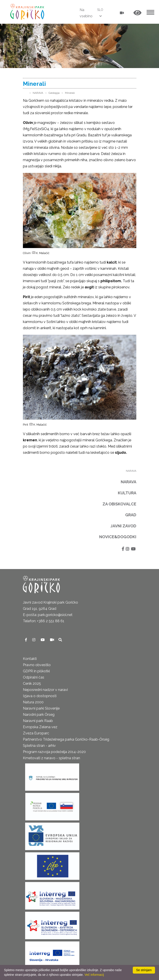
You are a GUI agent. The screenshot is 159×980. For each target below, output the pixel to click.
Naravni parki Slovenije (41, 708)
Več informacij (94, 975)
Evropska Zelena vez (40, 727)
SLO (100, 10)
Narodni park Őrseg (39, 715)
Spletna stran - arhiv (39, 746)
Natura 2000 (33, 702)
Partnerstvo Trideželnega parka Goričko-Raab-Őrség (66, 739)
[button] (137, 13)
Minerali (70, 93)
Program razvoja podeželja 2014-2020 (54, 752)
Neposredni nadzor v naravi (45, 690)
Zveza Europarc (36, 733)
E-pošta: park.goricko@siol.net (48, 615)
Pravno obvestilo (37, 665)
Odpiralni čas (34, 677)
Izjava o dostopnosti (40, 696)
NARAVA (38, 93)
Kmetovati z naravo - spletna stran (51, 758)
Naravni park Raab (38, 721)
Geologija (54, 93)
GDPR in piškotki (36, 671)
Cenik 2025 (32, 684)
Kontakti (30, 659)
